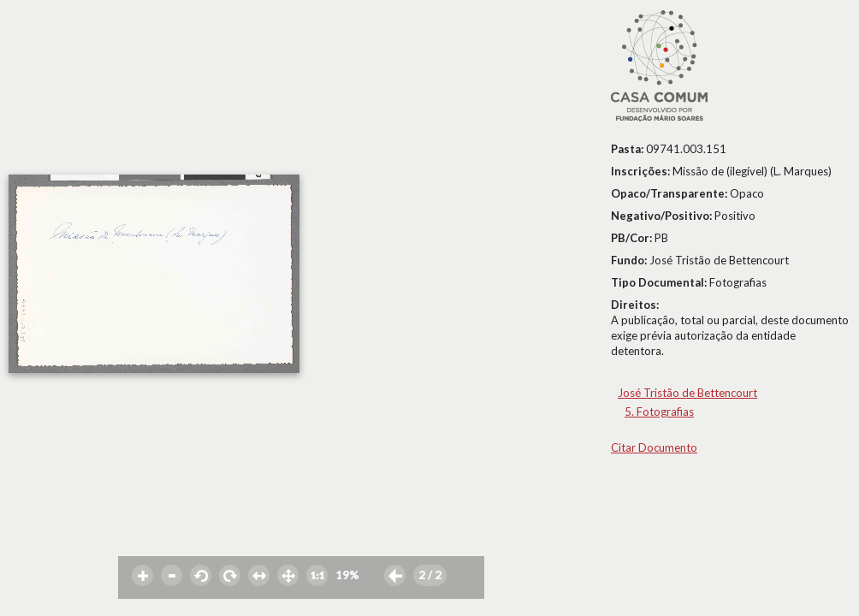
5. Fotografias (659, 412)
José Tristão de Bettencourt (687, 393)
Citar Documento (654, 447)
